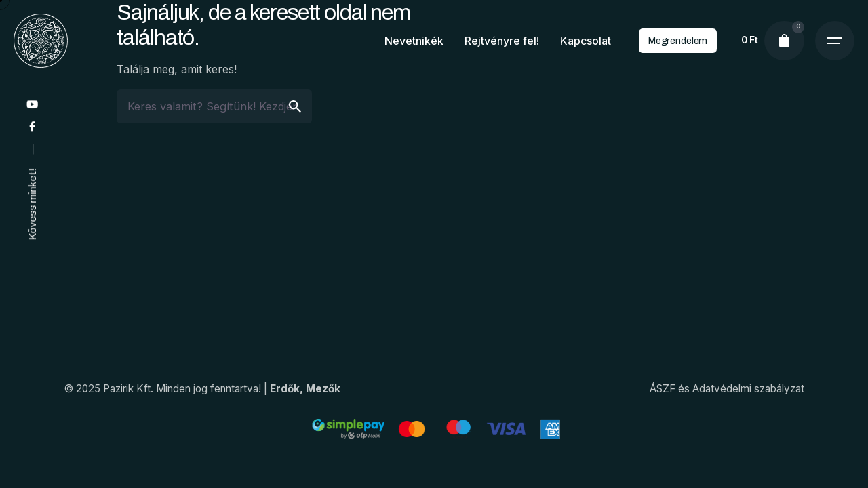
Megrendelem (678, 41)
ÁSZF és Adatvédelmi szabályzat (727, 389)
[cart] (784, 41)
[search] (295, 106)
